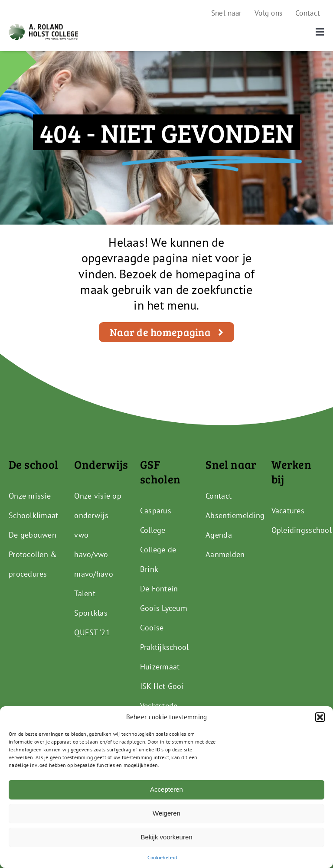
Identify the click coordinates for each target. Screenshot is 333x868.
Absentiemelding (235, 515)
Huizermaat (160, 667)
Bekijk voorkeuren (166, 837)
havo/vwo (91, 554)
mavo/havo (93, 574)
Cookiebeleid (162, 857)
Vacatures (288, 511)
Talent (85, 593)
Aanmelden (225, 554)
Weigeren (166, 813)
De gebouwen (33, 535)
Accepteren (166, 789)
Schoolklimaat (34, 515)
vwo (81, 535)
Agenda (219, 535)
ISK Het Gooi (162, 686)
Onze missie (30, 496)
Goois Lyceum (164, 608)
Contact (219, 496)
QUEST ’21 (92, 632)
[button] (320, 717)
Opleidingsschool (302, 530)
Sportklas (91, 613)
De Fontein (159, 589)
